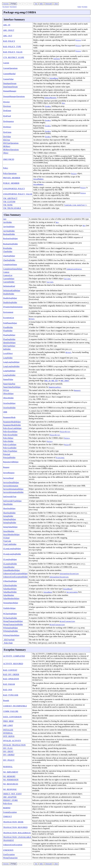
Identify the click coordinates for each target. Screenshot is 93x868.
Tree (36, 4)
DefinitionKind (9, 286)
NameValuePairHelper (12, 387)
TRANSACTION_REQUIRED (15, 827)
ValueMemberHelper (11, 598)
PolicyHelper (8, 438)
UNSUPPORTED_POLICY (14, 189)
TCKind (6, 538)
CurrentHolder (9, 282)
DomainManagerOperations (14, 96)
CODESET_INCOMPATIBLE (15, 706)
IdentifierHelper (9, 343)
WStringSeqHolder (11, 631)
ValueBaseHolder (10, 592)
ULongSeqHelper (10, 559)
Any (5, 219)
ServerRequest (9, 473)
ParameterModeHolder (12, 425)
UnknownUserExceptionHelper (15, 574)
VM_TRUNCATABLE (12, 208)
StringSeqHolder (10, 523)
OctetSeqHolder (9, 408)
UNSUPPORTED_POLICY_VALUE (18, 194)
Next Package (13, 7)
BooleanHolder (9, 234)
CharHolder (8, 251)
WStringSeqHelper (11, 628)
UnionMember (9, 567)
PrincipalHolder (9, 457)
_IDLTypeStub (9, 640)
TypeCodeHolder (10, 544)
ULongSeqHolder (10, 564)
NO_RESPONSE (10, 789)
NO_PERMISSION (11, 780)
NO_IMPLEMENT (11, 772)
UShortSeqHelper (10, 581)
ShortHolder (8, 504)
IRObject (7, 146)
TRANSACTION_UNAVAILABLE (17, 837)
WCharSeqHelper (10, 614)
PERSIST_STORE (10, 800)
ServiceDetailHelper (11, 482)
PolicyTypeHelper (10, 451)
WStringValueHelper (11, 635)
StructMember (9, 531)
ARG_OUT (8, 36)
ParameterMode (9, 417)
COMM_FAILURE (11, 711)
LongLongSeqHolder (11, 366)
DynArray (7, 106)
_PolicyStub (8, 643)
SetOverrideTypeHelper (12, 501)
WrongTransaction (10, 858)
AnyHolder (8, 222)
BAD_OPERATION (11, 679)
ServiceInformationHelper (13, 489)
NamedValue (8, 379)
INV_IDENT (8, 751)
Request (6, 467)
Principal (7, 454)
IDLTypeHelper (9, 346)
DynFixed (7, 116)
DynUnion (7, 132)
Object (6, 153)
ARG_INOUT (9, 30)
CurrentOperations (10, 68)
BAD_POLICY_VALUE (13, 52)
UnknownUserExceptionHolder (15, 577)
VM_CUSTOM (9, 202)
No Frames (85, 7)
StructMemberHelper (11, 534)
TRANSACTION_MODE (13, 822)
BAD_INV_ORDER (11, 674)
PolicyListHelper (10, 444)
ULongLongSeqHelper (12, 549)
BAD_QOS (8, 690)
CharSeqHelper (9, 256)
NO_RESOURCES (11, 784)
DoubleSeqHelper (10, 298)
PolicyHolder (8, 441)
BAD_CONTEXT (10, 670)
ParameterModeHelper (12, 422)
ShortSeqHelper (9, 508)
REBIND (7, 808)
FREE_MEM (8, 721)
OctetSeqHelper (9, 403)
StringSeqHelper (10, 519)
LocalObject (8, 353)
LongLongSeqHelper (11, 362)
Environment (8, 312)
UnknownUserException (13, 845)
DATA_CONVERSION (12, 717)
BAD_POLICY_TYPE (12, 47)
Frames (79, 7)
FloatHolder (8, 331)
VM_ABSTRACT (10, 198)
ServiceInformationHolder (13, 492)
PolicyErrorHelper (10, 431)
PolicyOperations (10, 173)
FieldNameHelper (10, 323)
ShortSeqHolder (9, 513)
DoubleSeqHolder (10, 302)
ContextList (8, 275)
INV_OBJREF (9, 755)
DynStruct (7, 127)
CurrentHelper (9, 279)
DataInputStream (10, 83)
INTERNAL (8, 733)
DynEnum (7, 111)
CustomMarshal (9, 74)
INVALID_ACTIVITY (12, 741)
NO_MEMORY (9, 776)
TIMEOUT (8, 816)
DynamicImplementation (13, 307)
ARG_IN (7, 25)
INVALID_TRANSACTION (14, 745)
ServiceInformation (11, 486)
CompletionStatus (10, 264)
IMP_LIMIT (8, 725)
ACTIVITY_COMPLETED (14, 656)
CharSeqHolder (9, 260)
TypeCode (7, 541)
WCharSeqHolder (10, 618)
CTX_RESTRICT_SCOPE (14, 57)
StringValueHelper (10, 527)
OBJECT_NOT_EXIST (12, 794)
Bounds (6, 700)
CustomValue (8, 79)
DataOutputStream (10, 87)
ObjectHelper (8, 394)
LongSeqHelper (9, 371)
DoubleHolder (9, 294)
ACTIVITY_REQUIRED (13, 664)
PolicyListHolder (10, 448)
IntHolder (7, 349)
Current (6, 63)
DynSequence (9, 121)
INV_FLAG (8, 748)
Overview (6, 4)
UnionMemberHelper (12, 570)
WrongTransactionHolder (13, 624)
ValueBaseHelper (10, 589)
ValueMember (9, 595)
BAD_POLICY (9, 41)
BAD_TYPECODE (11, 695)
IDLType (7, 140)
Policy (6, 168)
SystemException (10, 812)
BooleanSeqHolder (11, 244)
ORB (5, 412)
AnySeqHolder (9, 231)
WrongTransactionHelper (13, 621)
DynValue (7, 137)
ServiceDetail (8, 478)
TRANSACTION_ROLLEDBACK (17, 833)
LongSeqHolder (9, 375)
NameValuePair (9, 384)
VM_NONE (8, 205)
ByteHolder (8, 248)
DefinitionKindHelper (12, 291)
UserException (9, 854)
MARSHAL (8, 767)
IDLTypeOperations (11, 143)
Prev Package (6, 7)
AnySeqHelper (9, 227)
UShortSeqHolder (10, 585)
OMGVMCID (9, 159)
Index (41, 4)
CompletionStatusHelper (13, 269)
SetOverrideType (10, 497)
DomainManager (10, 91)
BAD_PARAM (9, 684)
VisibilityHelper (9, 608)
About (56, 4)
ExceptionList (9, 318)
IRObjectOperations (11, 150)
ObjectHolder (8, 398)
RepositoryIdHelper (11, 462)
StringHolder (8, 516)
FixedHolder (8, 327)
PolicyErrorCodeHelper (12, 428)
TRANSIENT (9, 840)
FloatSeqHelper (9, 335)
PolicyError (8, 803)
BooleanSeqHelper (10, 238)
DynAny (6, 102)
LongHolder (8, 358)
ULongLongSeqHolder (12, 554)
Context (6, 272)
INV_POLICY (9, 760)
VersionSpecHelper (11, 603)
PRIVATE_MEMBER (12, 178)
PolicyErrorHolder (10, 435)
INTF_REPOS (9, 736)
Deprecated (49, 4)
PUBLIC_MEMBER (11, 183)
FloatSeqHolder (9, 339)
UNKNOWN (8, 850)
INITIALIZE (8, 730)
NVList (6, 390)
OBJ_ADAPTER (10, 797)
